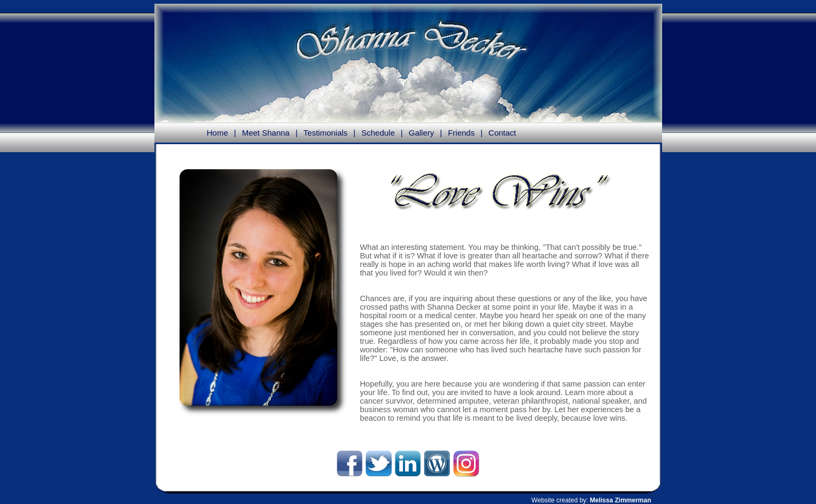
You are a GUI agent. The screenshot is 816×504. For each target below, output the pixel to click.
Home (217, 133)
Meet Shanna (266, 133)
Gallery (422, 133)
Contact (502, 133)
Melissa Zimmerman (621, 500)
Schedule (378, 133)
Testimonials (326, 133)
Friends (461, 133)
